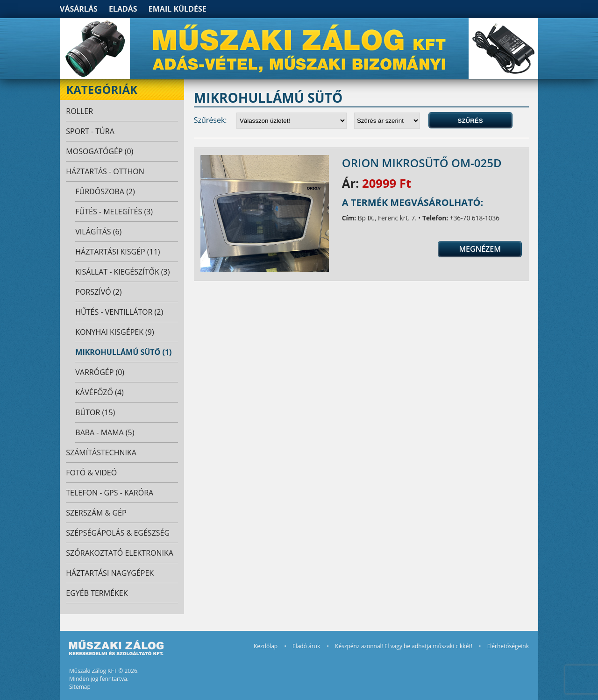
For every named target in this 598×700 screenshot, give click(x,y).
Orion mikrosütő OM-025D (422, 163)
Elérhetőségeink (508, 646)
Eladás (123, 9)
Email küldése (178, 9)
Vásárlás (79, 9)
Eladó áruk (306, 646)
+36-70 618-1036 (475, 218)
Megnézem (480, 249)
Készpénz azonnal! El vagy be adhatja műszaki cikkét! (404, 646)
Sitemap (80, 687)
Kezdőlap (266, 646)
